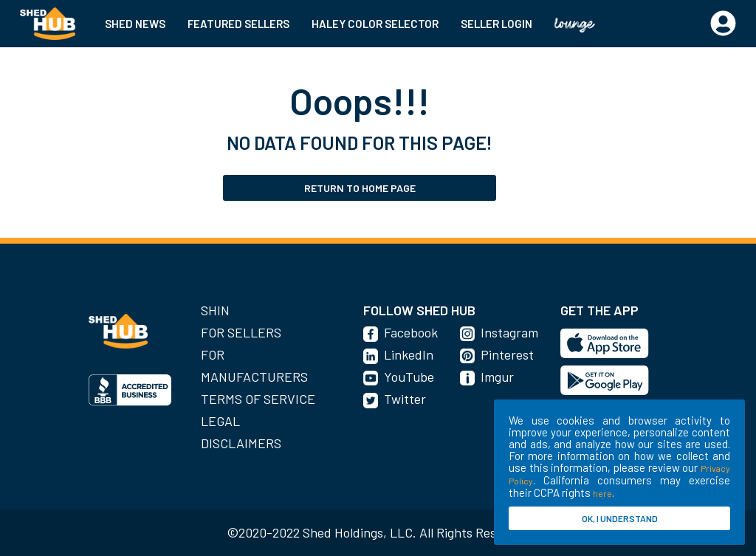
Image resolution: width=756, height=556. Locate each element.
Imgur (497, 377)
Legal (220, 421)
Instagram (509, 332)
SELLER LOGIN (496, 24)
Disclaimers (241, 443)
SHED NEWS (135, 24)
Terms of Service (258, 399)
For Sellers (241, 332)
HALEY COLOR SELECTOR (375, 24)
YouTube (409, 377)
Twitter (405, 399)
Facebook (411, 332)
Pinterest (507, 354)
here (602, 493)
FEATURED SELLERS (238, 24)
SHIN (215, 310)
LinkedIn (409, 354)
